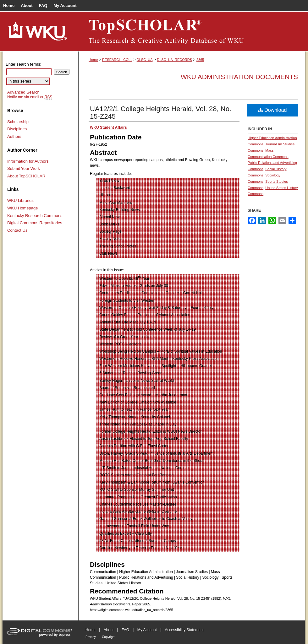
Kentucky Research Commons (35, 216)
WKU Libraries (20, 200)
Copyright (109, 637)
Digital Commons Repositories (35, 223)
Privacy (91, 637)
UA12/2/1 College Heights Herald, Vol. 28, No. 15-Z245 (161, 113)
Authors (14, 136)
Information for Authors (28, 161)
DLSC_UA (145, 60)
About (109, 630)
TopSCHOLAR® (192, 31)
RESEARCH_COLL (117, 60)
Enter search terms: (23, 64)
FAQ (125, 630)
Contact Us (17, 230)
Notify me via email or (30, 97)
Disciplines (17, 129)
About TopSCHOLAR (26, 176)
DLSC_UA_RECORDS (174, 60)
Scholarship (18, 122)
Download (273, 110)
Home (93, 60)
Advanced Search (23, 92)
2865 (200, 60)
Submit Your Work (24, 168)
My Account (147, 630)
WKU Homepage (23, 208)
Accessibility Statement (184, 630)
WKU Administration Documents (239, 77)
